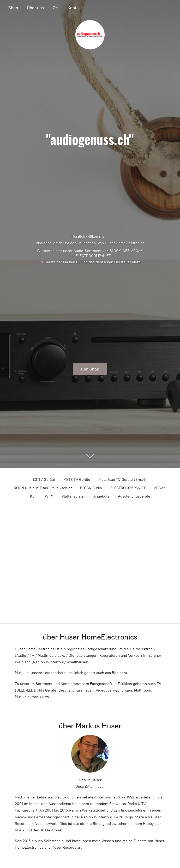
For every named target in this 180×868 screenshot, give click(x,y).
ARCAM (160, 488)
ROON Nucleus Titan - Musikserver (43, 488)
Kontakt (75, 8)
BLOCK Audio (91, 488)
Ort (56, 8)
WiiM (49, 496)
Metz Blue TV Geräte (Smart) (123, 480)
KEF (33, 496)
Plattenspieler (73, 496)
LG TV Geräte (44, 480)
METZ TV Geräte (77, 480)
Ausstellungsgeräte (134, 496)
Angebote (101, 496)
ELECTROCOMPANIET (128, 488)
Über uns (35, 8)
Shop (13, 8)
